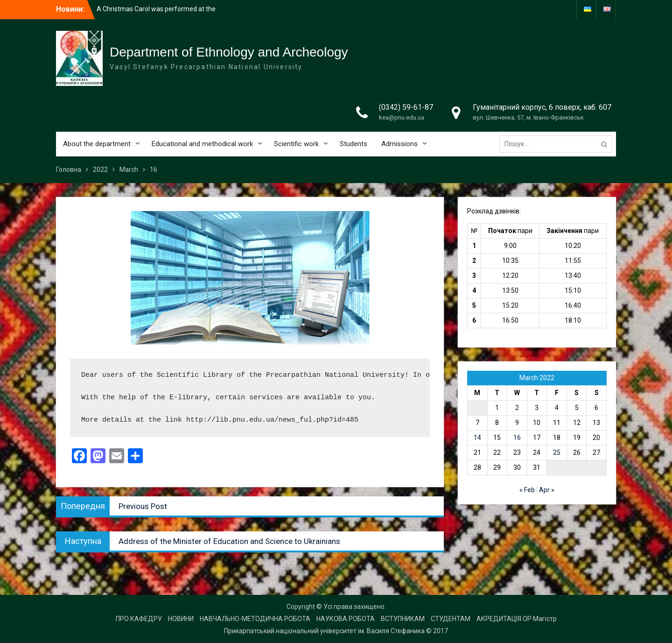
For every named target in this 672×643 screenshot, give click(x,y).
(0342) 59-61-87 (406, 107)
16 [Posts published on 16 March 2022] (517, 438)
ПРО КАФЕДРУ (139, 619)
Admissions (399, 144)
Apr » (547, 490)
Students (353, 144)
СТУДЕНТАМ (451, 619)
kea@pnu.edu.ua (402, 117)
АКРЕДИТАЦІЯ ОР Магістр (517, 619)
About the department (97, 144)
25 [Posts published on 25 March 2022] (557, 452)
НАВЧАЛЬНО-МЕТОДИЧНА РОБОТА (255, 619)
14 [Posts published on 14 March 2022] (477, 438)
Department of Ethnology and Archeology (229, 52)
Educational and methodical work (202, 144)
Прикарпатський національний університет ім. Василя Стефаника (324, 631)
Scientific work (296, 144)
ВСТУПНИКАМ (403, 619)
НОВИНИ (181, 619)
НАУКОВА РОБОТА (346, 619)
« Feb (527, 490)
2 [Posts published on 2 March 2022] (517, 408)
